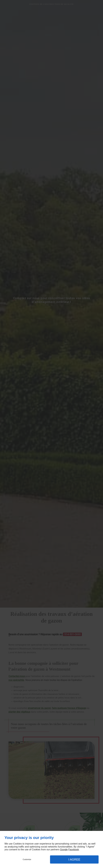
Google (64, 850)
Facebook (74, 850)
